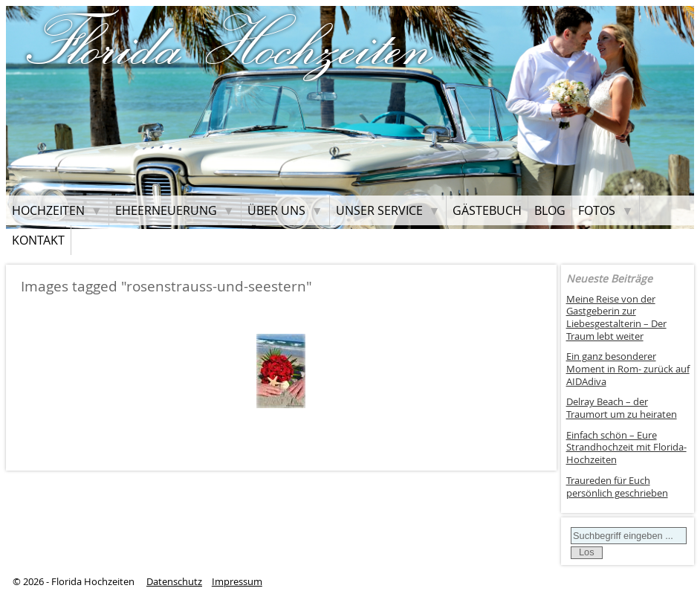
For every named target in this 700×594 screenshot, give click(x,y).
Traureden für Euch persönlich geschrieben (617, 487)
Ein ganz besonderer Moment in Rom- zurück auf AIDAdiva (628, 369)
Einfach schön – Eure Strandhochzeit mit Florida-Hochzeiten (626, 448)
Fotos (597, 210)
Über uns (276, 210)
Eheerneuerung (166, 210)
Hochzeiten (48, 210)
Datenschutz (174, 582)
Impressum (237, 582)
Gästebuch (487, 210)
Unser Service (379, 210)
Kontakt (38, 240)
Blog (550, 210)
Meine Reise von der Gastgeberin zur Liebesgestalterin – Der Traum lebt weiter (616, 318)
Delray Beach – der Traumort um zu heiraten (622, 408)
